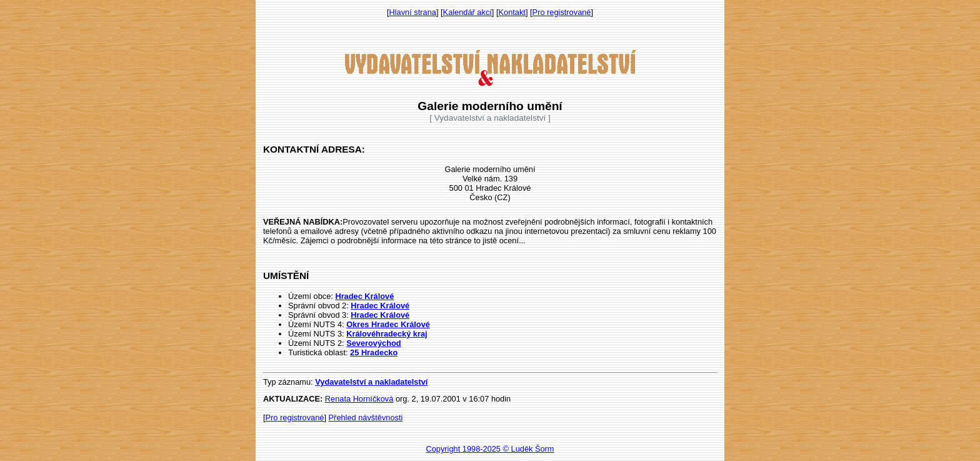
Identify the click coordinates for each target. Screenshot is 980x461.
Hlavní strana (413, 12)
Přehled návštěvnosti (366, 418)
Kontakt (512, 12)
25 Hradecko (374, 352)
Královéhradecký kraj (387, 334)
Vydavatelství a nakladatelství (371, 382)
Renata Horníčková (359, 399)
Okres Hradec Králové (388, 324)
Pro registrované (562, 12)
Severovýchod (374, 343)
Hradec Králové (364, 296)
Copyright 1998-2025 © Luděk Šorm (490, 449)
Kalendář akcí (467, 12)
